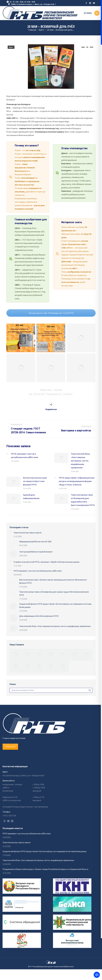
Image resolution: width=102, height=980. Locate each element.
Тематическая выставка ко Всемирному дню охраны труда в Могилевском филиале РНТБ (54, 593)
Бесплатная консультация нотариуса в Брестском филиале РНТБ (35, 481)
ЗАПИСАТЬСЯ (10, 747)
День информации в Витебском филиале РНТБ (39, 616)
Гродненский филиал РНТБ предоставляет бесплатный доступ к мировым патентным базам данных (55, 606)
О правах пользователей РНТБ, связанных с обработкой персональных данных (47, 562)
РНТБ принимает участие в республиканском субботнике (25, 456)
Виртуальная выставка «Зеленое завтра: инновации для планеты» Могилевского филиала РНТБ (53, 581)
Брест (11, 47)
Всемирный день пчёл (54, 394)
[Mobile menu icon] (97, 13)
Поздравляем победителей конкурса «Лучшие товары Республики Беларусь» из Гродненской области (45, 869)
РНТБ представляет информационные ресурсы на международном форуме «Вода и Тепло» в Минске (77, 481)
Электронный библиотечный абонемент (36, 552)
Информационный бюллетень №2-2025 (35, 542)
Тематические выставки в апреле (28, 533)
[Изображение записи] (7, 454)
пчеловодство (68, 394)
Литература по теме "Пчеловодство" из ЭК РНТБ (51, 313)
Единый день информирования (31, 496)
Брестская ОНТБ (39, 394)
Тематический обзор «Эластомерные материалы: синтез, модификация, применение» (80, 461)
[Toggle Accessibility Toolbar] (97, 975)
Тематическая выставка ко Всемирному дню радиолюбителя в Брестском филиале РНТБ (83, 500)
